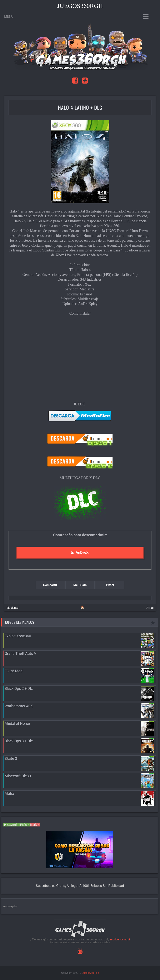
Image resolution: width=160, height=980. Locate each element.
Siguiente (12, 608)
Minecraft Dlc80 (18, 776)
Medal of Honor (17, 723)
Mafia (9, 793)
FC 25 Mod (14, 671)
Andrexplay (10, 906)
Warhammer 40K (19, 706)
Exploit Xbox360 (18, 636)
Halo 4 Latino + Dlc (80, 107)
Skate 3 (11, 758)
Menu (9, 17)
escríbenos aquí (120, 939)
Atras (150, 608)
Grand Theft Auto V (20, 653)
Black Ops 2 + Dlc (19, 688)
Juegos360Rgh (80, 6)
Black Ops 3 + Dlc (19, 741)
